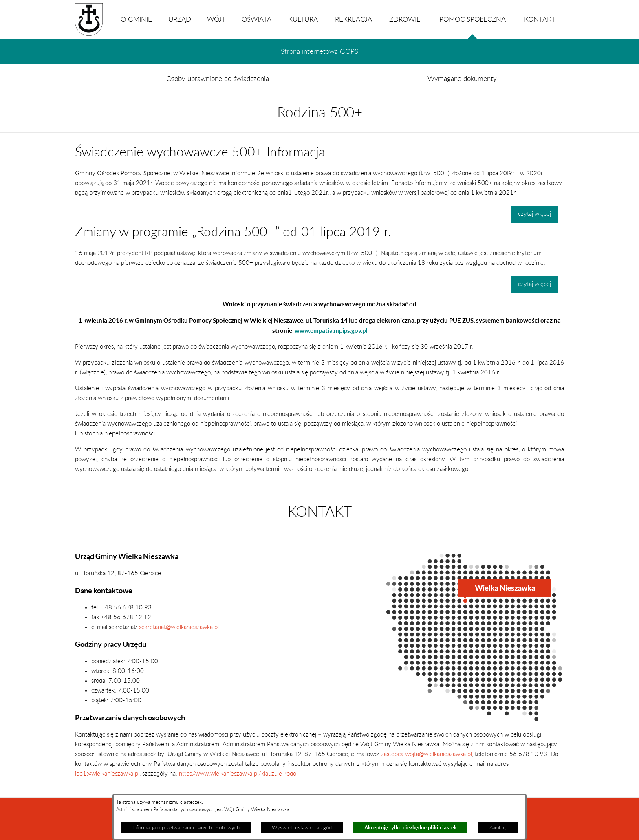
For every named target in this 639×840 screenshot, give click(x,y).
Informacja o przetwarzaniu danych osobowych (186, 828)
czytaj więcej (534, 214)
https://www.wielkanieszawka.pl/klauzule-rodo (237, 774)
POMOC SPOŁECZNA (473, 28)
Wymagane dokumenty (462, 79)
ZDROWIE (405, 20)
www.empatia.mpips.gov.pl (331, 331)
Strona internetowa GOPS (319, 52)
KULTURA (303, 20)
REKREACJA (354, 20)
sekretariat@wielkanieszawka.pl (179, 627)
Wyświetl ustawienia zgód (302, 828)
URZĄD (180, 20)
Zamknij (498, 828)
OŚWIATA (257, 20)
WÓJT (216, 20)
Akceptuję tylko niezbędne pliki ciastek (411, 828)
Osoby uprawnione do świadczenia (218, 79)
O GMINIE (136, 20)
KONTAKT (540, 20)
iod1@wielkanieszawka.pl (107, 774)
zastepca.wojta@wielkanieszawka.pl (426, 754)
